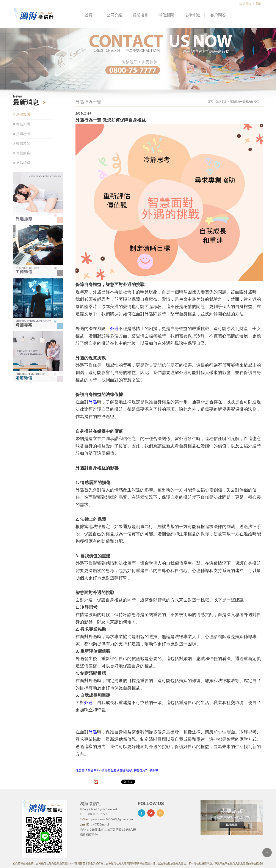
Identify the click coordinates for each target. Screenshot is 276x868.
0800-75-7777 (98, 814)
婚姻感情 (23, 134)
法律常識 (192, 15)
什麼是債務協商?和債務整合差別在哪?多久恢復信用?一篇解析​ (117, 770)
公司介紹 (114, 15)
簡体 (259, 3)
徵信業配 (23, 143)
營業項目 (140, 15)
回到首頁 (245, 3)
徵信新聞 (166, 15)
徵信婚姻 (23, 163)
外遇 (114, 329)
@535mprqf (101, 824)
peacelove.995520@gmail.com (112, 819)
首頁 (89, 15)
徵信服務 (23, 153)
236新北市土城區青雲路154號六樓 (113, 830)
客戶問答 (218, 15)
